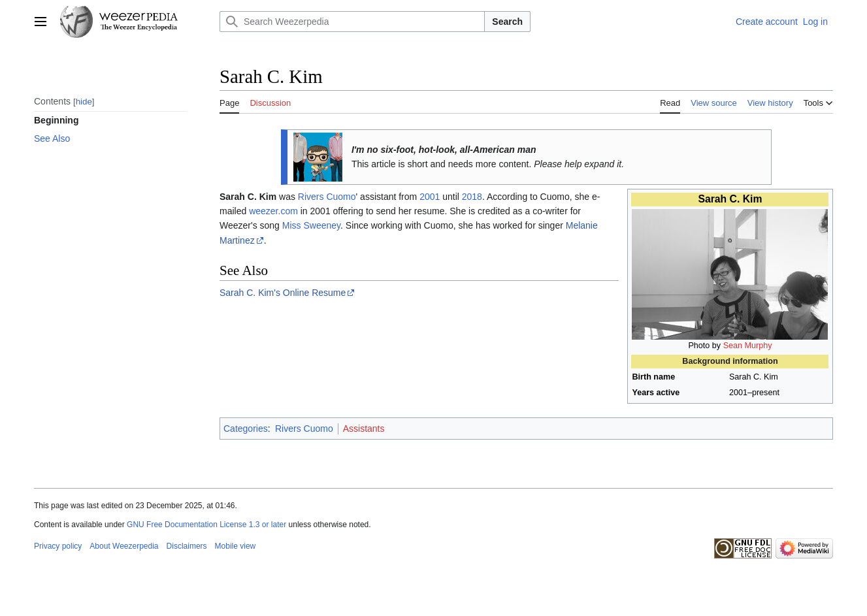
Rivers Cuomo (327, 197)
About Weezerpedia (124, 546)
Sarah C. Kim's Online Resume (283, 293)
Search (507, 22)
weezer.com (273, 211)
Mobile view (236, 546)
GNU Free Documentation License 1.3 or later (206, 525)
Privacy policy (58, 546)
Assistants (364, 429)
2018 (472, 197)
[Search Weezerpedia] (352, 22)
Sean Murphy (748, 346)
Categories (246, 429)
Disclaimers (187, 546)
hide (84, 102)
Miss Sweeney (311, 225)
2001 (430, 197)
